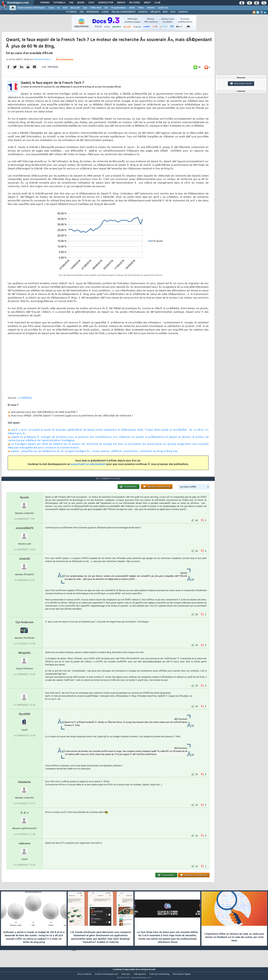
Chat (91, 3)
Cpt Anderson (25, 629)
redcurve (25, 850)
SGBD (132, 8)
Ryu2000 (25, 721)
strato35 (24, 565)
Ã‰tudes (135, 3)
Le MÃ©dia (25, 400)
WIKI (165, 12)
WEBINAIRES (93, 12)
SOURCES (143, 12)
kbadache (25, 788)
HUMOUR (183, 12)
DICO (173, 12)
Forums (45, 3)
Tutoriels (59, 3)
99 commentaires (65, 62)
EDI (106, 8)
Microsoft (75, 8)
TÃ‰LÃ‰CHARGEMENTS (123, 12)
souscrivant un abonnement (88, 467)
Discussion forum (241, 84)
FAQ (71, 3)
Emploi (121, 3)
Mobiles (151, 8)
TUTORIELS (71, 12)
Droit (147, 3)
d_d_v (24, 819)
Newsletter (106, 3)
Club (157, 3)
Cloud (51, 8)
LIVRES (105, 12)
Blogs (81, 3)
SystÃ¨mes (163, 8)
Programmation (118, 8)
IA (58, 8)
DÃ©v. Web (96, 8)
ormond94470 (24, 534)
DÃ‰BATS (155, 12)
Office (141, 8)
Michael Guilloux (42, 62)
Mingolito (25, 659)
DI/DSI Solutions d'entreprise (31, 8)
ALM (65, 8)
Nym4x (24, 504)
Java (85, 8)
